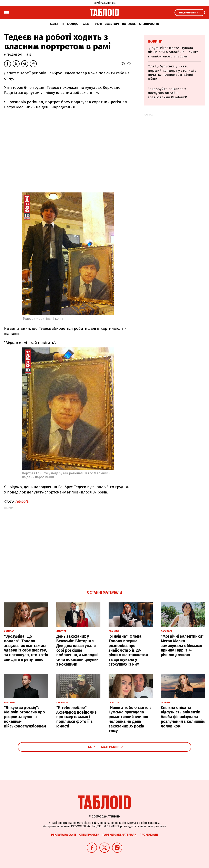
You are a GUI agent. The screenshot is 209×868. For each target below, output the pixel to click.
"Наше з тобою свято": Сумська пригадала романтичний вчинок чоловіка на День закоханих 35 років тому (130, 719)
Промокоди (149, 835)
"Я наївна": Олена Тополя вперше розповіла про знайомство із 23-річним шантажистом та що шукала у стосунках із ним (128, 650)
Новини (155, 41)
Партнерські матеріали (119, 835)
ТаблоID (22, 501)
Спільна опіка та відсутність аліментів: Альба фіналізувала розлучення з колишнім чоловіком (183, 717)
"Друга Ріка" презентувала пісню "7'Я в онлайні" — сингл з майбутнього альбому (173, 52)
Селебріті (57, 24)
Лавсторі (112, 24)
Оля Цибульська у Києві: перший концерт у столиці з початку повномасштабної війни (172, 73)
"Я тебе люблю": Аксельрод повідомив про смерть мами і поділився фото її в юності (77, 717)
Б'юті (98, 24)
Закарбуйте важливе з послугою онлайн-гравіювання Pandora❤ (167, 93)
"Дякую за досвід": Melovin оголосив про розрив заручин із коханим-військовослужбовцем (25, 717)
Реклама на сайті (63, 835)
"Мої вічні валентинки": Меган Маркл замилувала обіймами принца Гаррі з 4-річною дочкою (183, 646)
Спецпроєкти (149, 24)
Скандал (73, 24)
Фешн (87, 24)
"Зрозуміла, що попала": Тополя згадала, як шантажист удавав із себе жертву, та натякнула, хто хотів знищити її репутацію (26, 648)
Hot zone (129, 24)
